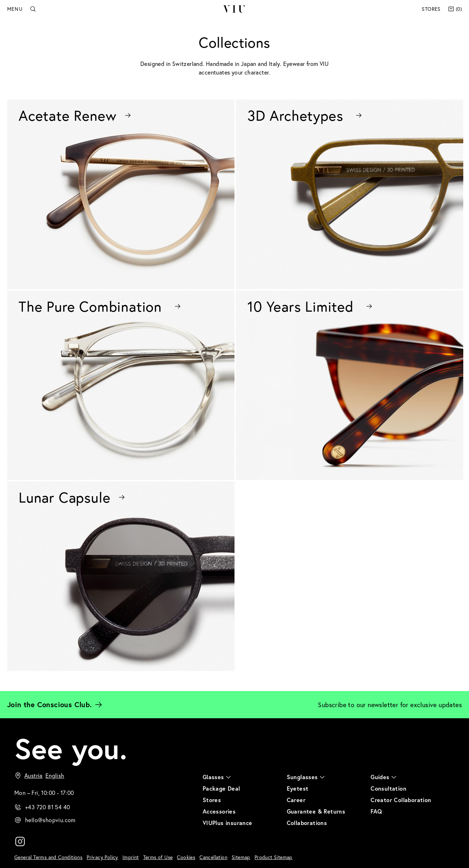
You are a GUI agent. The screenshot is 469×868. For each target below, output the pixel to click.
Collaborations (307, 823)
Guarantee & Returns (316, 811)
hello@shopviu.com (50, 820)
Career (296, 800)
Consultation (388, 788)
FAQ (376, 811)
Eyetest (298, 788)
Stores (431, 9)
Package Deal (221, 788)
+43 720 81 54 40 (47, 807)
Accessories (219, 811)
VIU (234, 9)
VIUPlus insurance (228, 823)
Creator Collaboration (401, 800)
